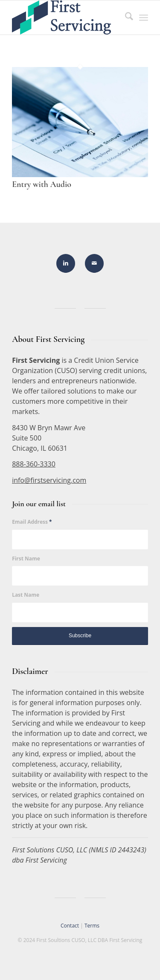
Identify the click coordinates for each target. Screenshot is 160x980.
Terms (92, 926)
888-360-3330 (34, 464)
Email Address (32, 522)
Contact (70, 926)
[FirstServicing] (66, 17)
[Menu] (144, 17)
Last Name (26, 595)
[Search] (125, 17)
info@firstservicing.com (49, 480)
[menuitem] (125, 17)
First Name (26, 559)
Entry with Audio (42, 184)
